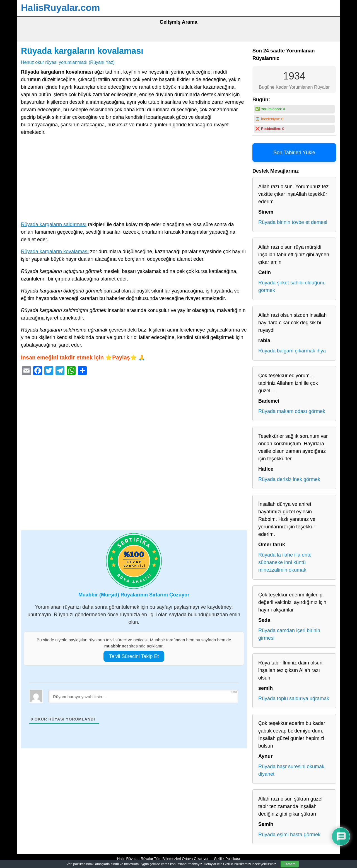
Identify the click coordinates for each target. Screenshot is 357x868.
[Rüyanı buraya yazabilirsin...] (143, 697)
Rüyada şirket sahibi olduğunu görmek (292, 286)
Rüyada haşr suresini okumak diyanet (291, 770)
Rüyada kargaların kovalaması (82, 51)
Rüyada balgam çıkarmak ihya (292, 351)
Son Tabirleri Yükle (294, 153)
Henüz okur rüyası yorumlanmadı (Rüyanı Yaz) (68, 62)
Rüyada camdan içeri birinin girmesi (289, 634)
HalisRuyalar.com (60, 8)
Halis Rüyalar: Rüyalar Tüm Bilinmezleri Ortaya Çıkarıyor (163, 859)
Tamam (290, 864)
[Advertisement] (134, 180)
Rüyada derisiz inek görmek (289, 479)
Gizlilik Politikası (227, 859)
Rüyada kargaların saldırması (54, 224)
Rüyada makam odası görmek (292, 411)
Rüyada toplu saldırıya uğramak (294, 698)
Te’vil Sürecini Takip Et (134, 656)
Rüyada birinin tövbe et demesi (293, 222)
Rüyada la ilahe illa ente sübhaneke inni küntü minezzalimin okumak (285, 562)
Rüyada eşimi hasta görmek (289, 835)
